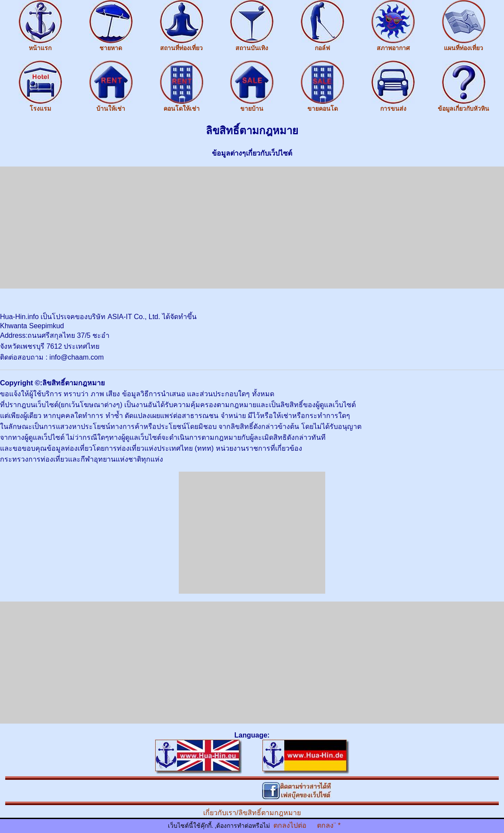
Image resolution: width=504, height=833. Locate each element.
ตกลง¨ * (329, 825)
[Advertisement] (252, 228)
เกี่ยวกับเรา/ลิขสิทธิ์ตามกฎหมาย (252, 813)
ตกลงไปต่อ (290, 825)
